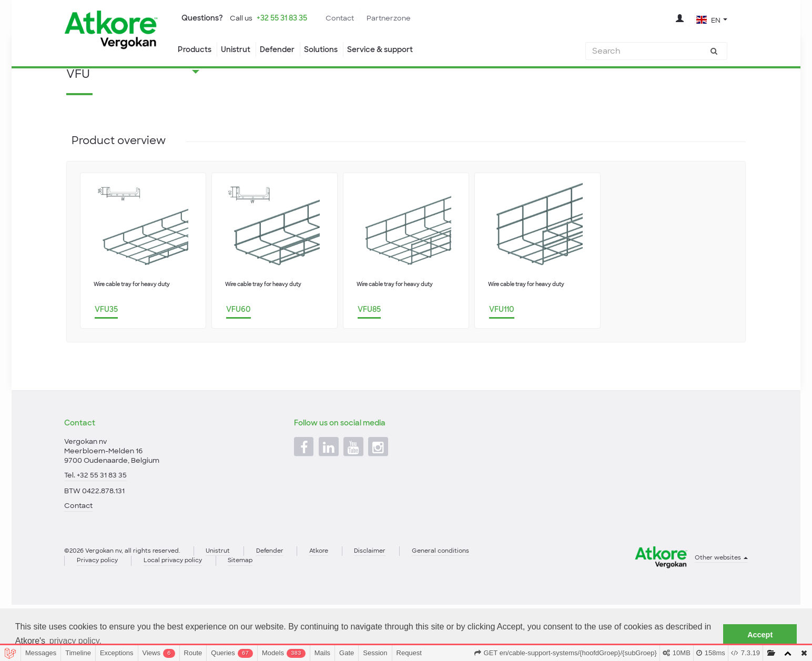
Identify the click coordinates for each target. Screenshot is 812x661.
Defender (283, 50)
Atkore (337, 605)
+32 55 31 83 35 (290, 18)
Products (195, 50)
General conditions (467, 605)
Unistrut (238, 50)
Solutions (331, 50)
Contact (353, 18)
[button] (711, 20)
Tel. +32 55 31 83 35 (97, 525)
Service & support (396, 50)
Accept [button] (760, 635)
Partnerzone (404, 18)
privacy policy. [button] (75, 641)
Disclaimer (392, 605)
